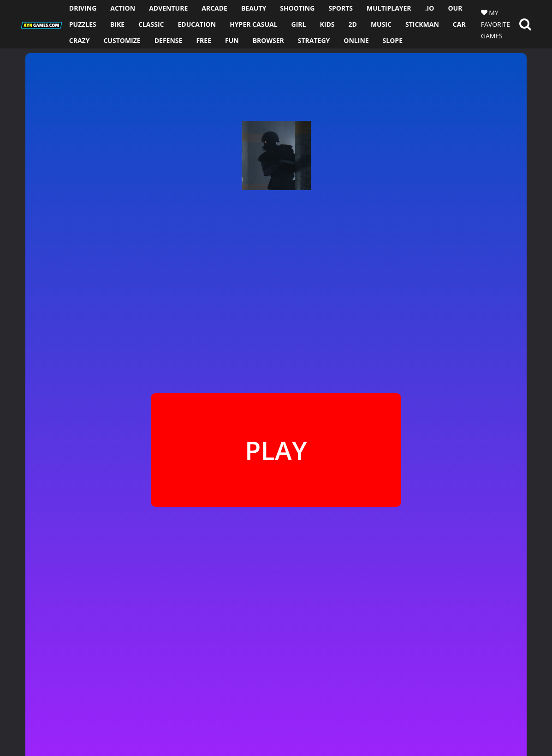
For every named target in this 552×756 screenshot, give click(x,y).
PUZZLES (83, 24)
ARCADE (214, 8)
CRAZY (80, 40)
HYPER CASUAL (253, 24)
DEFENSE (169, 40)
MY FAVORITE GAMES (496, 24)
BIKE (117, 24)
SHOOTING (297, 8)
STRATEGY (314, 40)
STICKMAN (422, 24)
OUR (455, 8)
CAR (459, 24)
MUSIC (381, 24)
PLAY (276, 450)
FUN (232, 40)
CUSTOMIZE (122, 40)
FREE (204, 40)
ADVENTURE (168, 8)
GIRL (299, 24)
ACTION (123, 8)
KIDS (327, 24)
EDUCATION (197, 24)
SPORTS (341, 8)
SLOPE (393, 40)
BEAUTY (254, 8)
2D (353, 24)
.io (430, 8)
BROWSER (268, 40)
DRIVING (83, 8)
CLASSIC (151, 24)
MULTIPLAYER (389, 8)
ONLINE (356, 40)
